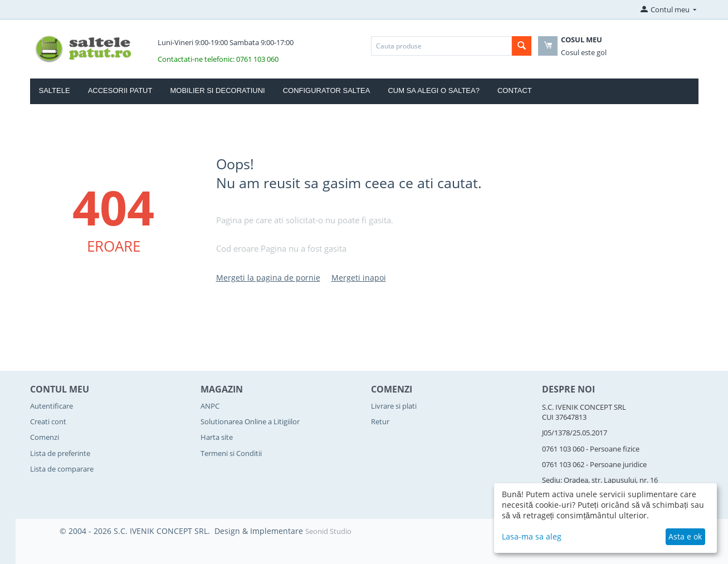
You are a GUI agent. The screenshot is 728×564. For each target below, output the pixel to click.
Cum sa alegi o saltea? (434, 90)
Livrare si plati (394, 406)
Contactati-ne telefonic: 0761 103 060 (218, 59)
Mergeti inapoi (359, 278)
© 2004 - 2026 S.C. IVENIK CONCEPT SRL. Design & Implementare (182, 531)
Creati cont (48, 421)
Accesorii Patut (120, 90)
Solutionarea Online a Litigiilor (250, 421)
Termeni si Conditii (231, 453)
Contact (515, 90)
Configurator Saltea (327, 90)
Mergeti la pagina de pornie (268, 278)
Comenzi (45, 437)
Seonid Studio (328, 531)
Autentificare (52, 406)
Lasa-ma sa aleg (532, 536)
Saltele (55, 90)
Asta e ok (685, 536)
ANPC (210, 406)
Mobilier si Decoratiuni (217, 90)
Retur (380, 421)
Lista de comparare (62, 469)
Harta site (217, 437)
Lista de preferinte (60, 453)
